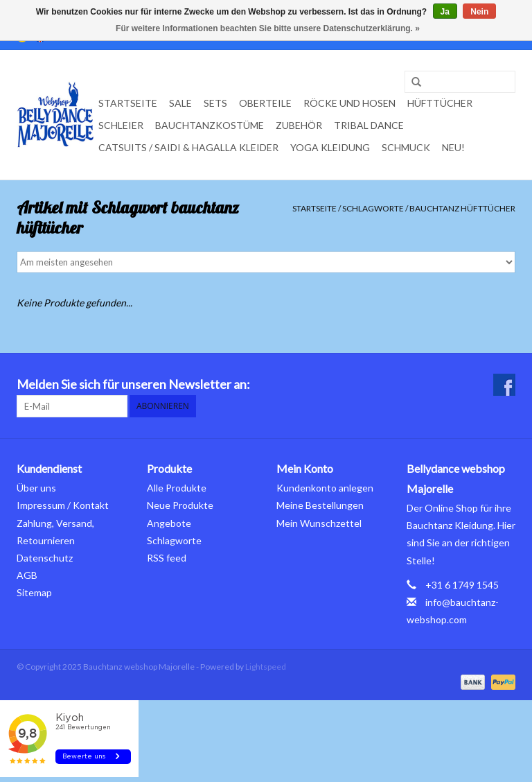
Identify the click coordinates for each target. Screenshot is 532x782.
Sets (215, 103)
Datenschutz (45, 558)
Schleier (121, 125)
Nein (479, 12)
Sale (180, 103)
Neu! (453, 147)
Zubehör (299, 125)
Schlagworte (373, 208)
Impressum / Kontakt (63, 505)
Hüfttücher (440, 103)
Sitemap (34, 592)
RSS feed (167, 558)
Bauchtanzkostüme (210, 125)
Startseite (128, 103)
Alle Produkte (177, 488)
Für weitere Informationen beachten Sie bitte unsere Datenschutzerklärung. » (268, 28)
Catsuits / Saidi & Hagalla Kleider (188, 147)
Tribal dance (369, 125)
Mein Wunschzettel (319, 523)
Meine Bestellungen (320, 505)
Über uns (36, 488)
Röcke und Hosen (349, 103)
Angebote (169, 523)
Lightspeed (266, 667)
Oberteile (265, 103)
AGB (27, 575)
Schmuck (406, 147)
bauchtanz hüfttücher (462, 208)
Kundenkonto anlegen (325, 488)
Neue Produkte (180, 505)
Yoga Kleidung (330, 147)
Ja (445, 12)
